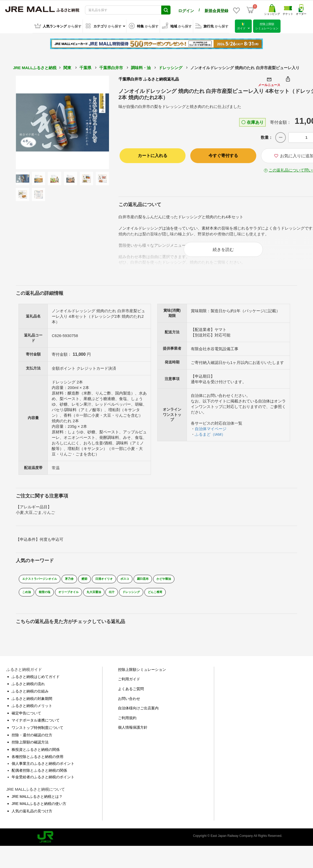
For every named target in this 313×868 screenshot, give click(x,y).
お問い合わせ (129, 702)
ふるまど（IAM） (210, 438)
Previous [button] (30, 122)
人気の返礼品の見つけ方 (32, 814)
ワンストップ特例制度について (37, 731)
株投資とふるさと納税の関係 (36, 753)
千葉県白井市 (111, 67)
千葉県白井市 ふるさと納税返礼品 (149, 79)
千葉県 (85, 67)
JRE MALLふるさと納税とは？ (37, 800)
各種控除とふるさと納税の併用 (37, 760)
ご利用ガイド (129, 683)
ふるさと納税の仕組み (30, 695)
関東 (67, 67)
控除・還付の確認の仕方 (32, 738)
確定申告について (26, 717)
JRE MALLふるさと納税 (35, 67)
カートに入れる (153, 155)
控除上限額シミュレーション (142, 673)
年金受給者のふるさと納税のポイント (43, 781)
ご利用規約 (127, 721)
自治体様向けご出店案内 (138, 712)
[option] (63, 122)
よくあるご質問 (131, 692)
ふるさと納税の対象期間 (32, 702)
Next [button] (94, 122)
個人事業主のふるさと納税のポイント (43, 767)
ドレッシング (170, 67)
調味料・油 (141, 67)
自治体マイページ (211, 432)
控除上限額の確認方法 (30, 746)
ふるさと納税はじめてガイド (36, 680)
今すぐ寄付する (223, 155)
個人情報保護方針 (133, 731)
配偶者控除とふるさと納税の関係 (39, 774)
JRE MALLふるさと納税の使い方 (39, 807)
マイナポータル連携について (36, 724)
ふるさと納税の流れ (28, 687)
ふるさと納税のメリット (32, 709)
